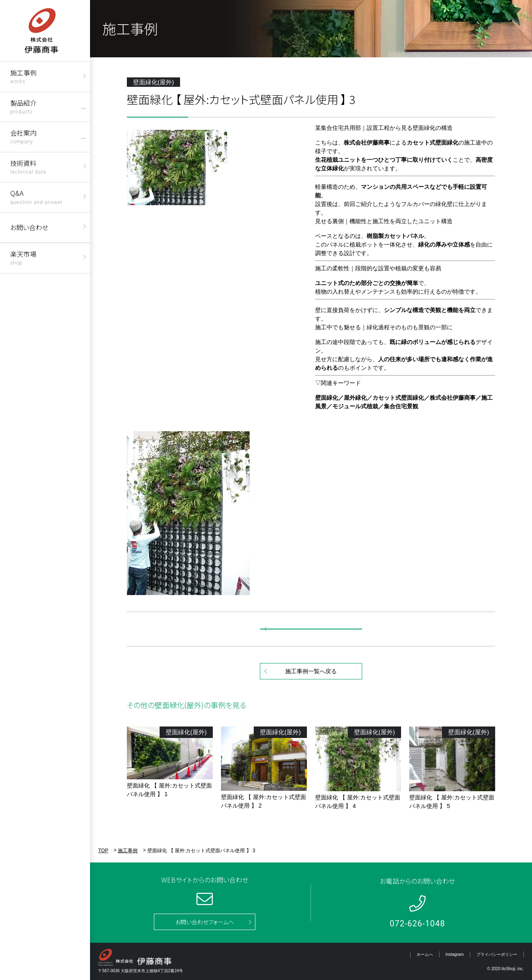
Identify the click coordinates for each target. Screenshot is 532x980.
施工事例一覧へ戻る (311, 671)
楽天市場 (23, 257)
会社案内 (23, 136)
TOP (103, 851)
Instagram (455, 954)
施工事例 (23, 76)
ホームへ (425, 954)
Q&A (36, 196)
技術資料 (28, 166)
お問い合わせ (29, 227)
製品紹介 (23, 106)
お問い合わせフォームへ (205, 922)
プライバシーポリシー (497, 954)
